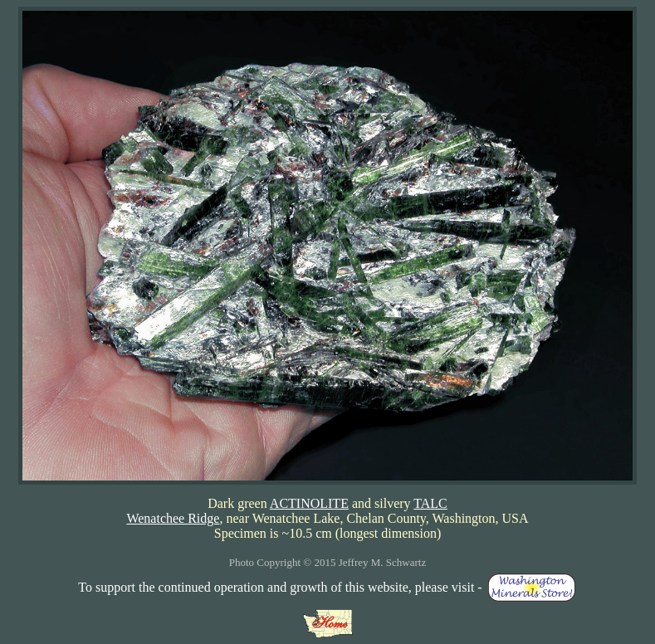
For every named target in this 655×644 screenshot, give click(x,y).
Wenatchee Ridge (173, 518)
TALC (430, 503)
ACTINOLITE (309, 503)
